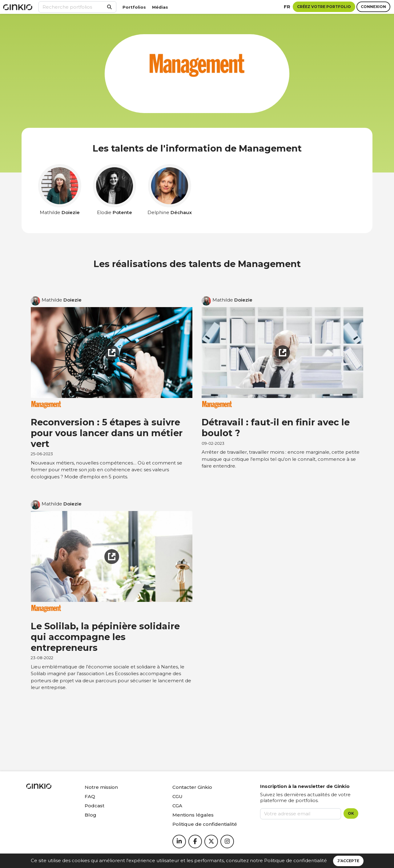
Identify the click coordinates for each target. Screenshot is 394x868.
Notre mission (101, 787)
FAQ (90, 796)
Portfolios (134, 7)
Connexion (373, 7)
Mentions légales (193, 815)
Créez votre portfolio (324, 7)
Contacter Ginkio (192, 787)
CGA (177, 806)
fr (287, 7)
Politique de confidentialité (295, 860)
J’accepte (348, 861)
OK (351, 813)
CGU (177, 796)
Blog (90, 815)
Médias (160, 7)
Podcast (94, 806)
